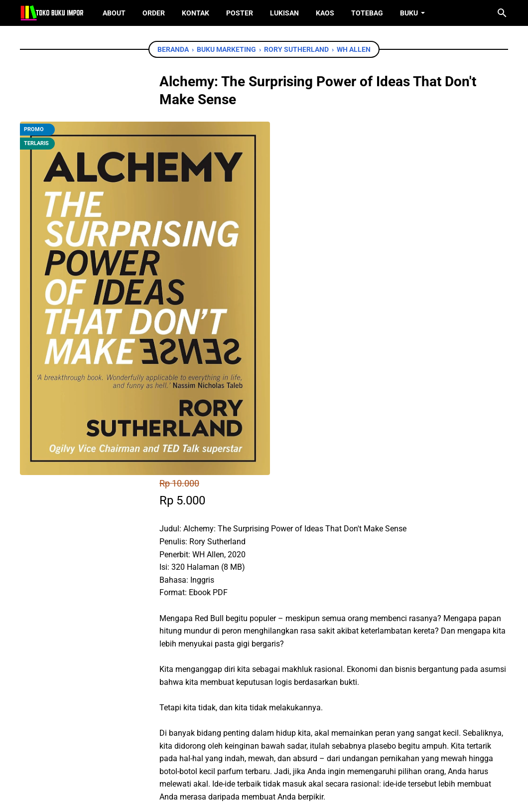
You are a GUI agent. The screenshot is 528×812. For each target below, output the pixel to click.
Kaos (325, 13)
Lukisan (284, 13)
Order (154, 13)
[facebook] (215, 665)
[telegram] (282, 665)
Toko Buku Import (277, 797)
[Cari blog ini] (502, 13)
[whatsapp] (260, 665)
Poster (240, 13)
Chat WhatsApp (250, 608)
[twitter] (237, 665)
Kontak (196, 13)
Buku (409, 13)
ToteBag (367, 13)
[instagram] (279, 756)
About (114, 13)
